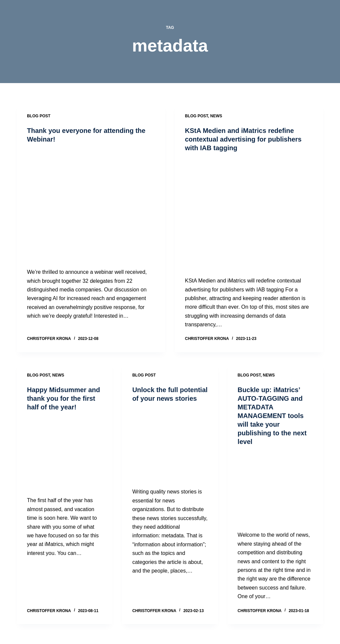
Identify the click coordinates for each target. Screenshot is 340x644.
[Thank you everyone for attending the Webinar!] (91, 206)
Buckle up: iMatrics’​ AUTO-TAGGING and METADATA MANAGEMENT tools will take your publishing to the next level (272, 416)
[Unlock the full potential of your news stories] (170, 445)
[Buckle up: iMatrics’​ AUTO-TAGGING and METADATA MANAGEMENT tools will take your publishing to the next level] (275, 488)
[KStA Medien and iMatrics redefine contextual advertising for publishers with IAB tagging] (249, 214)
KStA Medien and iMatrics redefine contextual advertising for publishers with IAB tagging (243, 139)
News (216, 116)
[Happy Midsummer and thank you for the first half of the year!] (65, 454)
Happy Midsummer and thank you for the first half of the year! (63, 398)
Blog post (39, 116)
